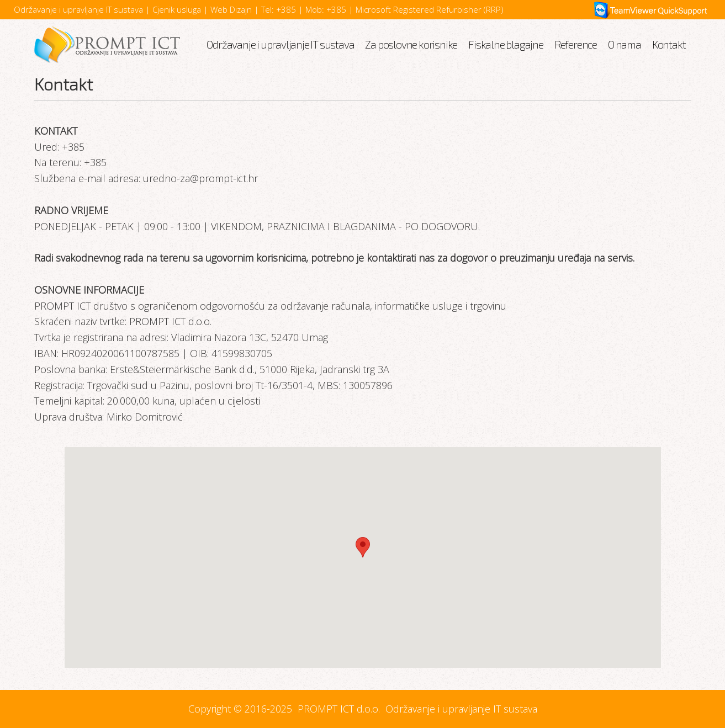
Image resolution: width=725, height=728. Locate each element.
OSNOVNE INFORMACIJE (89, 290)
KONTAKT (56, 131)
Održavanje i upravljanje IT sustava (280, 44)
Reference (576, 44)
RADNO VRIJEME (71, 210)
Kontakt (669, 44)
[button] (363, 547)
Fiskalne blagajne (506, 44)
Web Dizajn (232, 9)
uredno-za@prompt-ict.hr (200, 178)
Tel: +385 (279, 9)
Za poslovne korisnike (411, 44)
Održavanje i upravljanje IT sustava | (83, 9)
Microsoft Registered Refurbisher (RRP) (430, 9)
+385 (72, 147)
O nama (625, 44)
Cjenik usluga (178, 9)
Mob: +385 (326, 9)
